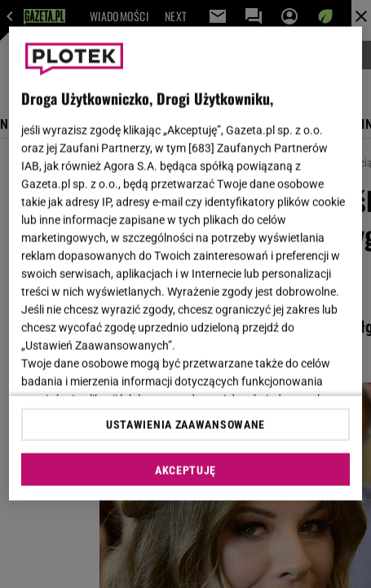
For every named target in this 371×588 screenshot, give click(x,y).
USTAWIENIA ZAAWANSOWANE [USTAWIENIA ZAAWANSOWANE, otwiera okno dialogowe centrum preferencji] (185, 424)
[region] (185, 264)
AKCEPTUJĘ (185, 470)
